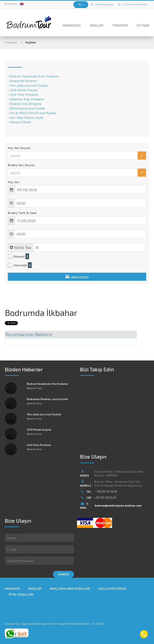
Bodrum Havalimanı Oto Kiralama (47, 384)
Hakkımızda (72, 25)
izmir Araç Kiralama (39, 445)
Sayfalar (31, 42)
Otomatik (23, 265)
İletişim (143, 25)
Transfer (120, 25)
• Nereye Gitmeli (19, 122)
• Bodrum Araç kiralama (25, 104)
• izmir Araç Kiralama (23, 94)
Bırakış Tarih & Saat (22, 213)
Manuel (21, 256)
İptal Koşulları (21, 594)
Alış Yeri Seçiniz (19, 148)
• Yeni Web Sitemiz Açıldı (26, 117)
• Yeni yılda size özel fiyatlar (28, 85)
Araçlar (97, 25)
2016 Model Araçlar (39, 430)
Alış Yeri (14, 182)
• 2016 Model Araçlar (23, 90)
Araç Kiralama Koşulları (70, 588)
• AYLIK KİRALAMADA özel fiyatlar (32, 113)
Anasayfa (11, 42)
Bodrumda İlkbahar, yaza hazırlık (47, 399)
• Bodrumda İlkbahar (22, 81)
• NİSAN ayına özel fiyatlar (27, 108)
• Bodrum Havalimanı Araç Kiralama (33, 76)
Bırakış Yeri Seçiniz (21, 165)
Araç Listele (77, 277)
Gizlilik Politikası (112, 588)
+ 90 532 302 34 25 (105, 498)
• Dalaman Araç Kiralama (26, 99)
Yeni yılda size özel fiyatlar (44, 414)
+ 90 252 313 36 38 (106, 491)
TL (81, 5)
